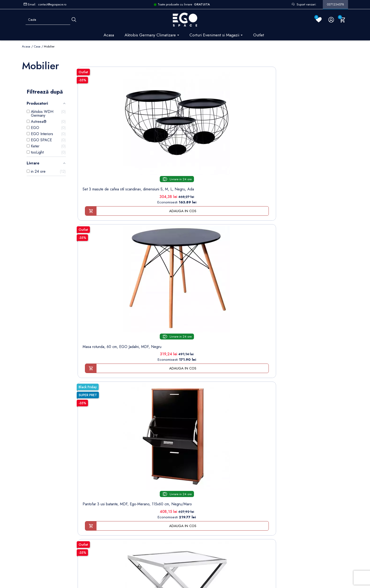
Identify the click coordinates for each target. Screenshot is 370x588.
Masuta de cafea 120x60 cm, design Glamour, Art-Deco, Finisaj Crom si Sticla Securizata (213, 267)
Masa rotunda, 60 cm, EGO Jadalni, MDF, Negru (158, 146)
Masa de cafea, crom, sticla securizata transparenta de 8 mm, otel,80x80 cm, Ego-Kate (103, 267)
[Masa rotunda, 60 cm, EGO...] (158, 103)
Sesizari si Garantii (123, 501)
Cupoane (192, 487)
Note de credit (197, 472)
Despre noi (118, 472)
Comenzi (192, 465)
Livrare (114, 457)
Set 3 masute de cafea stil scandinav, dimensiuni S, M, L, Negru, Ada (103, 146)
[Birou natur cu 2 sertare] (158, 221)
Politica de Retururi (123, 494)
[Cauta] (74, 20)
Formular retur (45, 475)
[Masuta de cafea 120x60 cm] (213, 221)
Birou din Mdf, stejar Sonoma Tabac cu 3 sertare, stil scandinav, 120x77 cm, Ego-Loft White (158, 387)
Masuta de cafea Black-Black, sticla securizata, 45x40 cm (322, 265)
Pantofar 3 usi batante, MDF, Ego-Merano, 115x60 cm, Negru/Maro (213, 146)
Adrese (191, 479)
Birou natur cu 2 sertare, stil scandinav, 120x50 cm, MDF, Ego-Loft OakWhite (158, 267)
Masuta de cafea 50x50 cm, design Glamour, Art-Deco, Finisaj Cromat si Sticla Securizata (267, 148)
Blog (112, 530)
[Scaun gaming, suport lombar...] (322, 103)
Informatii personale (200, 457)
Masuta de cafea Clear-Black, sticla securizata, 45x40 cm (103, 383)
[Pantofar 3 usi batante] (213, 103)
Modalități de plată (123, 479)
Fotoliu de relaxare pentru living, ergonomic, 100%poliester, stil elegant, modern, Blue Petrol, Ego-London (267, 269)
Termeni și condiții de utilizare (131, 465)
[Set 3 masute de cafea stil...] (104, 103)
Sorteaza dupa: (278, 64)
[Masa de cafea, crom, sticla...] (104, 221)
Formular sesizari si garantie (76, 484)
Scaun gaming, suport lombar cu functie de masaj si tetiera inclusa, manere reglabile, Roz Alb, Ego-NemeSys (322, 151)
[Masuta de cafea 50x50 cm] (267, 103)
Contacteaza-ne (120, 516)
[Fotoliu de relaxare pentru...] (267, 221)
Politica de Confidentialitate (129, 487)
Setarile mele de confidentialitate (55, 548)
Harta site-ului (119, 523)
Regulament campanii (125, 509)
